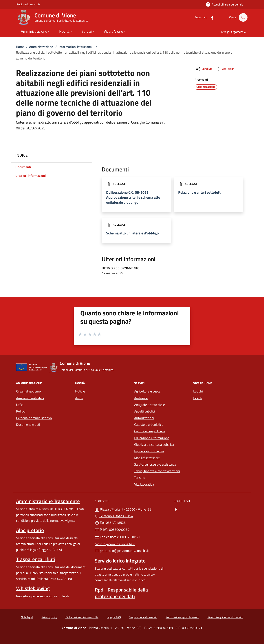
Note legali (27, 617)
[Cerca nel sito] (243, 17)
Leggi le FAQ (114, 617)
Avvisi (79, 398)
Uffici (20, 405)
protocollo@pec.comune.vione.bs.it (122, 551)
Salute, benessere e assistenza (155, 464)
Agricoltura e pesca (147, 391)
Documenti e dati (28, 425)
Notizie (80, 391)
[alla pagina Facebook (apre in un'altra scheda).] (210, 17)
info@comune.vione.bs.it (115, 544)
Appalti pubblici (145, 411)
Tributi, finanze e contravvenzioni (157, 471)
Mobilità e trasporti (147, 458)
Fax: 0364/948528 (110, 523)
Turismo (140, 478)
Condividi (204, 69)
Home (20, 47)
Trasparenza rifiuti (36, 559)
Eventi (198, 398)
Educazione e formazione (152, 438)
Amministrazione (41, 47)
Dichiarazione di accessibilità (82, 617)
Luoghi (198, 391)
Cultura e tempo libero (150, 431)
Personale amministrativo (34, 418)
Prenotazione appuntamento (182, 617)
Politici (21, 411)
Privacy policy (49, 617)
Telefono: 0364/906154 (114, 516)
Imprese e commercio (149, 451)
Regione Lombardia (28, 4)
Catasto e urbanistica (149, 425)
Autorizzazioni (144, 418)
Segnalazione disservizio (143, 617)
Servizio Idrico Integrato (120, 561)
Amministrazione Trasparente (48, 501)
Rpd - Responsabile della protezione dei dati (121, 593)
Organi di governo (29, 391)
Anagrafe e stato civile (150, 405)
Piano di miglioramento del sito (225, 617)
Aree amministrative (30, 398)
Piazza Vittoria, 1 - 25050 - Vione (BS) (132, 509)
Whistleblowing (33, 588)
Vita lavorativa (144, 484)
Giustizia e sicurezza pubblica (154, 445)
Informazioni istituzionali (76, 47)
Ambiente (141, 398)
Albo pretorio (30, 530)
